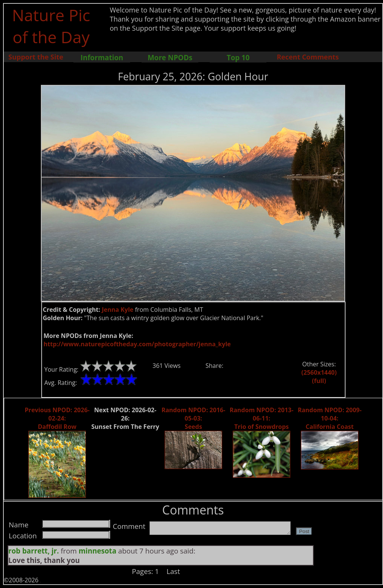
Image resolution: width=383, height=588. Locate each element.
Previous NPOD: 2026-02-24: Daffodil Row (57, 418)
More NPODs (170, 57)
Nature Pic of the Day (51, 26)
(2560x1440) (319, 372)
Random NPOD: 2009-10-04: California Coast (330, 418)
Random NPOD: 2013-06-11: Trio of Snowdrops (262, 418)
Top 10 (238, 57)
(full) (319, 381)
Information (102, 57)
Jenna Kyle (118, 310)
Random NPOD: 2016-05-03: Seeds (194, 418)
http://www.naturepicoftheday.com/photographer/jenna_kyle (137, 344)
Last (173, 571)
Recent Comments (308, 57)
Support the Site (36, 57)
